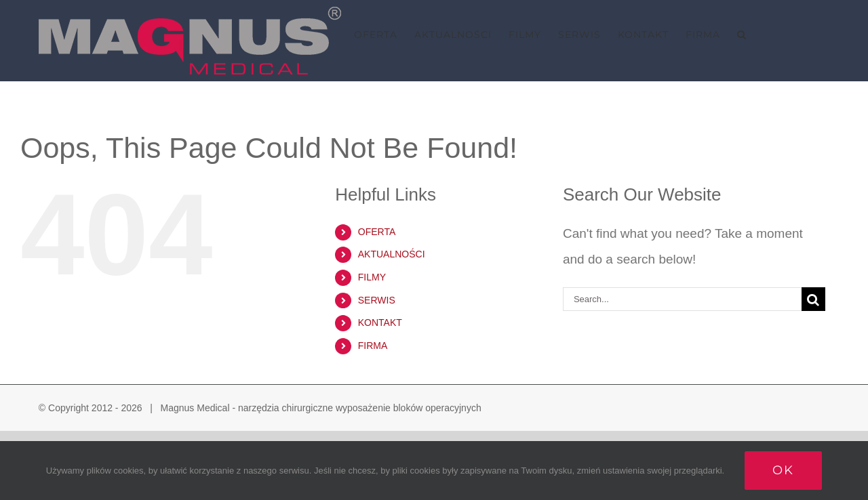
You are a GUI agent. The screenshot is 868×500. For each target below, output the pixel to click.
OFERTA (377, 232)
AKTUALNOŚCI (392, 254)
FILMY (372, 277)
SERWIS (377, 300)
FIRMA (373, 346)
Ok (783, 470)
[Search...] (682, 299)
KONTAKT (380, 322)
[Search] (813, 299)
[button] (742, 35)
